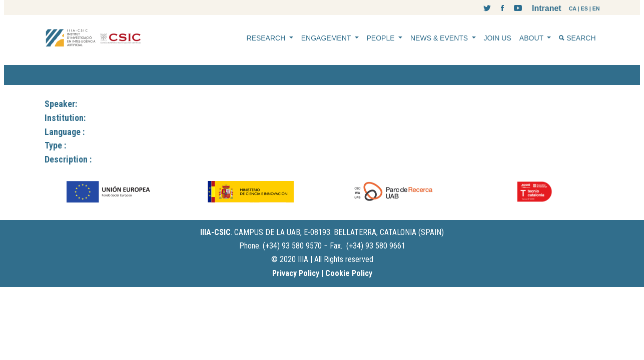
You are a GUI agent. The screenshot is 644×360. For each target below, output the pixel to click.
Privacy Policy (296, 273)
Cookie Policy (349, 273)
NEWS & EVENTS (440, 38)
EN (596, 8)
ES (584, 8)
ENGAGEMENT (327, 38)
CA (573, 8)
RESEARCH (267, 38)
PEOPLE (382, 38)
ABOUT (532, 38)
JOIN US (498, 38)
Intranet (547, 8)
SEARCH (577, 38)
